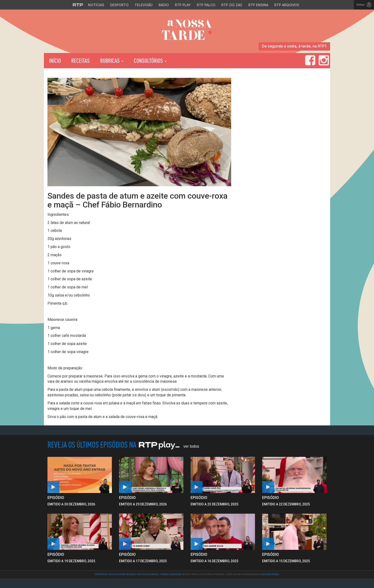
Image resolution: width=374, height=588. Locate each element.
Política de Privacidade (122, 574)
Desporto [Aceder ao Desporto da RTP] (119, 5)
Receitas (81, 61)
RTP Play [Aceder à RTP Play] (183, 5)
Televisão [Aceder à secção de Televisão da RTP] (144, 5)
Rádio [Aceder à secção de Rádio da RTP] (164, 5)
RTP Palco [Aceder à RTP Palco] (206, 5)
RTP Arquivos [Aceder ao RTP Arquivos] (287, 5)
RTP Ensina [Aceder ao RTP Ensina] (258, 5)
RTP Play (196, 61)
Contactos (101, 574)
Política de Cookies (148, 574)
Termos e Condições (171, 574)
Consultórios (150, 61)
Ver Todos (191, 446)
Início (55, 61)
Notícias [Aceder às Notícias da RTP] (96, 5)
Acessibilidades (270, 574)
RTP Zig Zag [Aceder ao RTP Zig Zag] (232, 5)
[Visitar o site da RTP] (78, 5)
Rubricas (112, 61)
